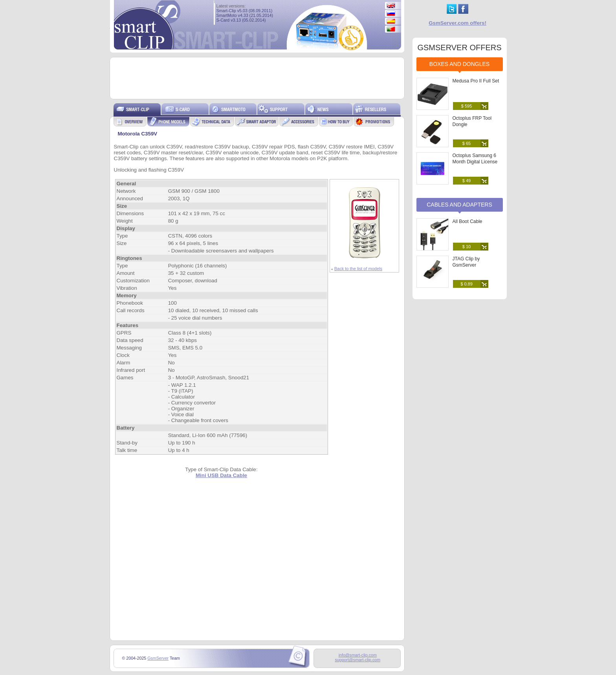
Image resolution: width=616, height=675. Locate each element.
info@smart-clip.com (358, 655)
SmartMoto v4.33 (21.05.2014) (245, 15)
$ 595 (467, 106)
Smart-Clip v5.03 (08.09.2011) (245, 11)
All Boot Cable (467, 221)
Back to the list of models (358, 269)
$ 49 (467, 181)
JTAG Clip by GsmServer (466, 262)
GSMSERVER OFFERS (459, 48)
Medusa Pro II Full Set (476, 81)
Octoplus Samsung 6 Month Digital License (475, 159)
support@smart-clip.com (357, 660)
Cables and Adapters (459, 205)
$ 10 (467, 247)
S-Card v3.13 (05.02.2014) (241, 20)
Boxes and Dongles (459, 64)
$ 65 (467, 143)
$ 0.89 (467, 284)
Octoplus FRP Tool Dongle (472, 121)
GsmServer (158, 658)
